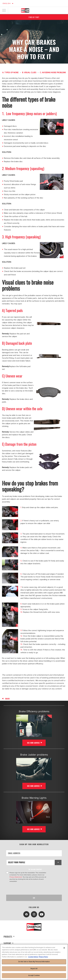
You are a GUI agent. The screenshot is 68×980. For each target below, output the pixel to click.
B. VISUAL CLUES (29, 73)
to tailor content (35, 869)
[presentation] (26, 889)
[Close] (64, 948)
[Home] (25, 10)
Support (9, 943)
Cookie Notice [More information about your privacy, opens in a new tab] (33, 957)
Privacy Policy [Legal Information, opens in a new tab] (43, 957)
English (7, 3)
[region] (34, 962)
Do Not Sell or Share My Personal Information (34, 962)
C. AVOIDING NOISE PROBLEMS (53, 73)
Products (9, 937)
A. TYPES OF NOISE (10, 73)
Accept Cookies (34, 975)
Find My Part (34, 17)
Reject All (34, 969)
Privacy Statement (16, 877)
